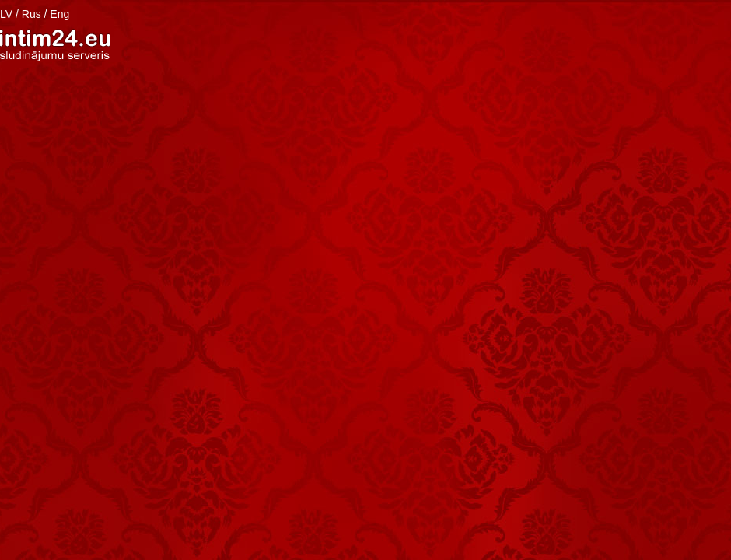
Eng (59, 14)
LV (6, 14)
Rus (31, 14)
